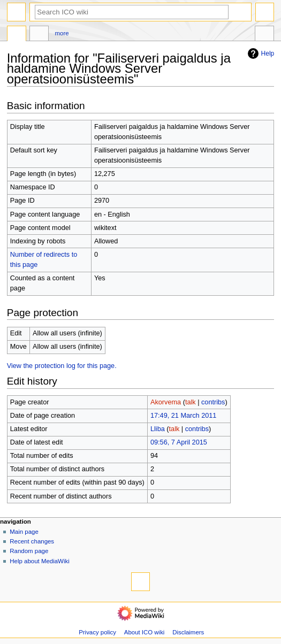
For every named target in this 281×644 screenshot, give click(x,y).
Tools (264, 35)
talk (191, 402)
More (62, 33)
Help (260, 53)
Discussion (39, 35)
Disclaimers (188, 632)
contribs (213, 402)
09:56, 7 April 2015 (179, 442)
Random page (29, 551)
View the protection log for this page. (62, 366)
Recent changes (32, 541)
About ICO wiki (145, 632)
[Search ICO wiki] (132, 12)
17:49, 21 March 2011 (183, 416)
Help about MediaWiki (39, 561)
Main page (24, 532)
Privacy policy (97, 632)
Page (17, 35)
